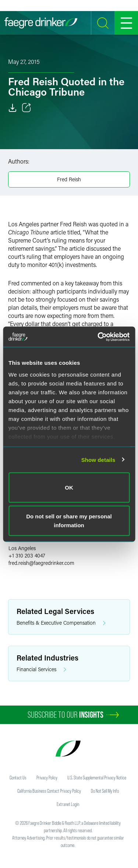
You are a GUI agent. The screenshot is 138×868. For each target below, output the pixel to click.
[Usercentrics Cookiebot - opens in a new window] (98, 337)
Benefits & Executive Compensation (61, 623)
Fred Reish (69, 179)
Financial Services (41, 670)
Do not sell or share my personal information (69, 520)
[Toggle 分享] (26, 108)
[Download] (13, 108)
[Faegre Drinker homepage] (41, 23)
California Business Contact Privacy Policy (49, 791)
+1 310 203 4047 (27, 555)
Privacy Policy (47, 778)
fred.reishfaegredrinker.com (41, 563)
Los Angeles (22, 548)
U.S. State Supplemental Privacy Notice (97, 778)
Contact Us (18, 778)
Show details (98, 459)
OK (69, 488)
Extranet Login (68, 804)
